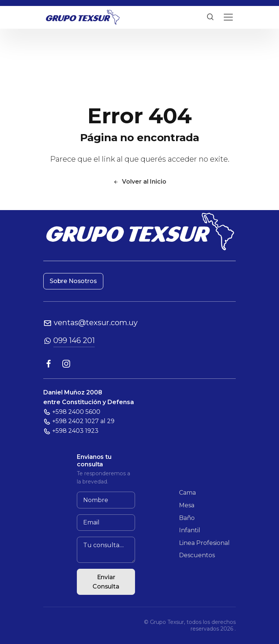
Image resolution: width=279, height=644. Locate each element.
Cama (187, 493)
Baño (187, 518)
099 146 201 (74, 340)
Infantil (190, 530)
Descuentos (197, 555)
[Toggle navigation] (228, 17)
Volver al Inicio (140, 182)
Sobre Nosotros (73, 281)
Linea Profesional (204, 543)
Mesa (187, 505)
